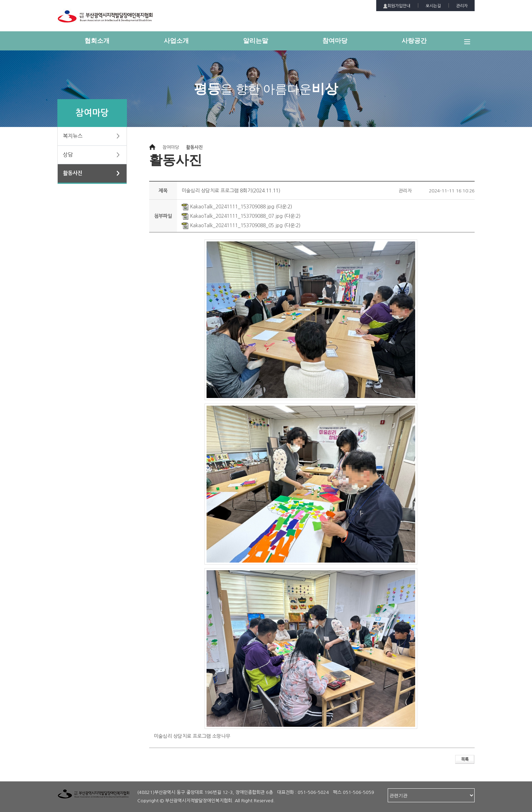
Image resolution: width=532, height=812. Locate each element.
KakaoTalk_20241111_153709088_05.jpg (232, 225)
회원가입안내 (397, 6)
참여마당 (335, 41)
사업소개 (176, 41)
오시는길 (433, 6)
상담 (68, 155)
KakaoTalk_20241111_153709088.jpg (228, 207)
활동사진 (73, 173)
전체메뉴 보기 (469, 45)
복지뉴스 (73, 136)
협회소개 (97, 41)
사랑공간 (414, 41)
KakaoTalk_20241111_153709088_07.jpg (232, 216)
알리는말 (256, 41)
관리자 (462, 6)
